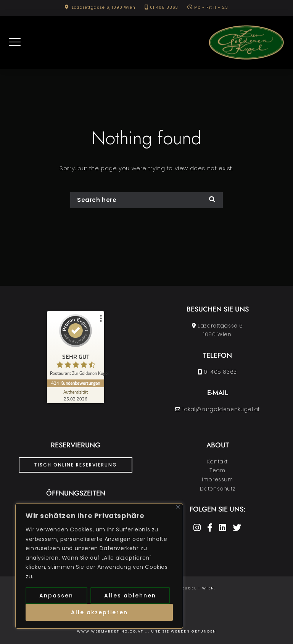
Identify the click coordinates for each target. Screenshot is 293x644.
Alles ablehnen (130, 596)
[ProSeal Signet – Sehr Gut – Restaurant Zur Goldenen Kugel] (76, 347)
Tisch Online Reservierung (76, 465)
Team (217, 470)
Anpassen (56, 596)
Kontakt (217, 462)
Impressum (217, 480)
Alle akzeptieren (99, 612)
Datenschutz (218, 489)
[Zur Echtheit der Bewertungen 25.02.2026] (76, 395)
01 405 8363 (164, 7)
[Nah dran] (178, 507)
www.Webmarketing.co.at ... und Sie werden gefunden (147, 631)
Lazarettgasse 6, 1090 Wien (103, 7)
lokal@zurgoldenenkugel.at (221, 409)
